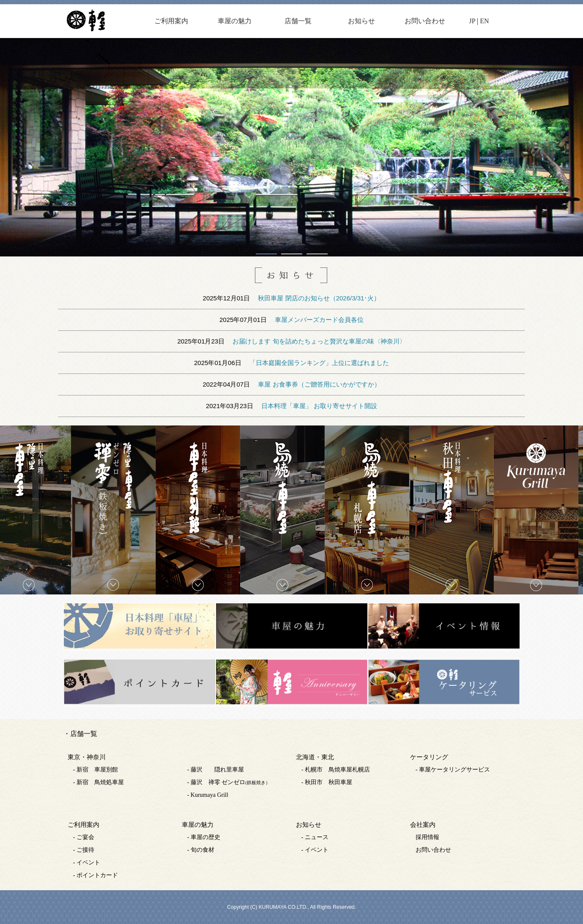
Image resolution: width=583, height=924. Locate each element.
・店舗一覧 (80, 734)
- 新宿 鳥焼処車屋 (99, 782)
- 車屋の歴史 (204, 837)
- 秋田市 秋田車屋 (327, 782)
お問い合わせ (425, 21)
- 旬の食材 (201, 850)
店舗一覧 (298, 21)
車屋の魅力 (235, 21)
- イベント (87, 863)
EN (484, 21)
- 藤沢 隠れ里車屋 (216, 770)
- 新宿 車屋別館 (96, 770)
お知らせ (361, 21)
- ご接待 (84, 850)
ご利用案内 (171, 21)
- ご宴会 (84, 837)
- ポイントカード (96, 875)
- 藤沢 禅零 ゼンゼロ (229, 782)
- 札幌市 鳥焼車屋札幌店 (336, 770)
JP (472, 21)
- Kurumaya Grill (208, 795)
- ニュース (315, 837)
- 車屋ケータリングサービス (453, 770)
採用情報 (427, 837)
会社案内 (423, 825)
